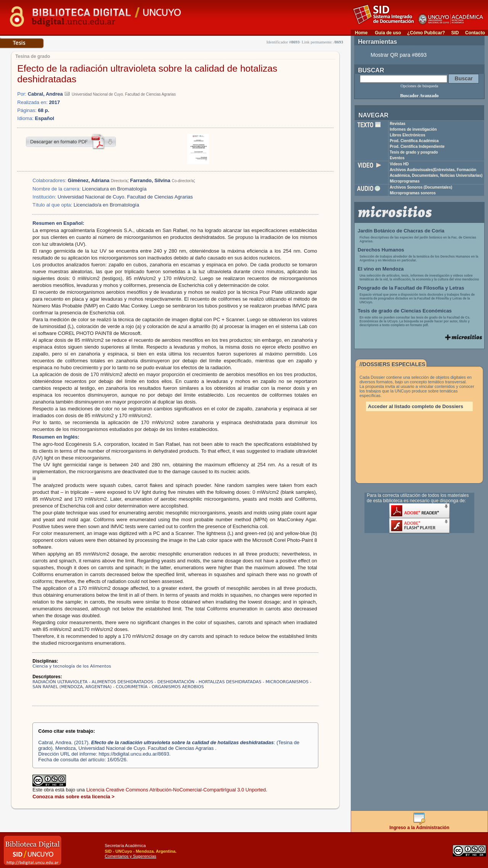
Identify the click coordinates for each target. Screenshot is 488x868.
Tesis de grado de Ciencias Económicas (405, 311)
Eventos (397, 158)
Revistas (397, 124)
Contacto (475, 33)
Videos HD (399, 164)
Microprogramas (405, 181)
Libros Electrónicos (407, 135)
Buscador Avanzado (419, 96)
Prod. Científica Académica (414, 141)
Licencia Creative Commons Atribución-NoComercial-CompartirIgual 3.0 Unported (176, 790)
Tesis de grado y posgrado (414, 152)
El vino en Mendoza (381, 269)
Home (361, 33)
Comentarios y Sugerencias (131, 856)
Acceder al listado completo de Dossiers (416, 406)
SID (455, 33)
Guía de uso (388, 33)
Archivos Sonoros (421, 187)
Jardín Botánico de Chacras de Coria (401, 231)
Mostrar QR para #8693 (399, 55)
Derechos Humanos (381, 250)
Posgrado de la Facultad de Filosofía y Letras (411, 288)
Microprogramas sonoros (413, 193)
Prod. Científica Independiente (417, 147)
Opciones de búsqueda (420, 86)
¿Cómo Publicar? (426, 33)
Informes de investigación (413, 129)
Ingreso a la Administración (420, 826)
